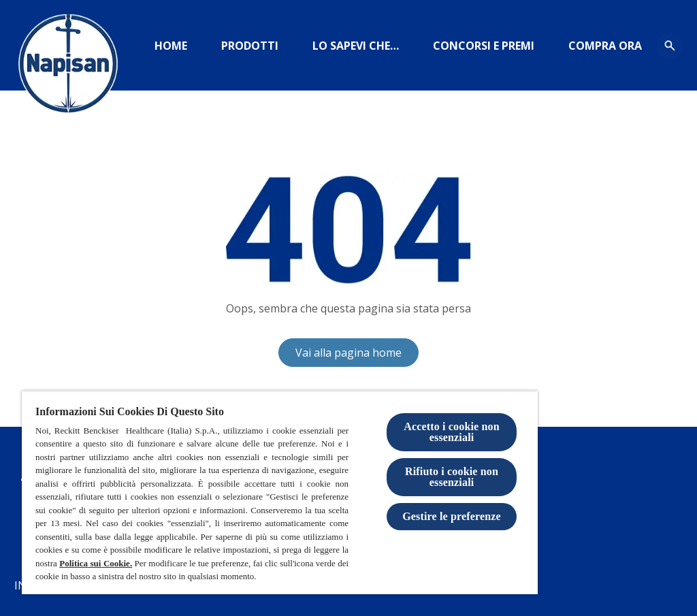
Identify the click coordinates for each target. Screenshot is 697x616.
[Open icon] (670, 46)
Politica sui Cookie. (96, 563)
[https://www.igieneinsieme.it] (356, 46)
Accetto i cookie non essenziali (452, 432)
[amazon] (605, 46)
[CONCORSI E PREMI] (484, 46)
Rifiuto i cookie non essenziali (452, 477)
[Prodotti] (250, 46)
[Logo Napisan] (68, 68)
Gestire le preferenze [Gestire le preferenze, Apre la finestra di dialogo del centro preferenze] (452, 516)
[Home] (171, 46)
